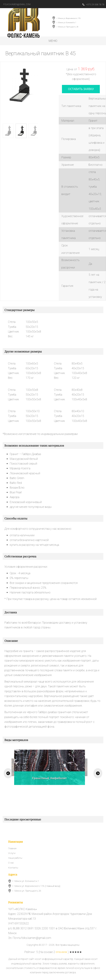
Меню (53, 41)
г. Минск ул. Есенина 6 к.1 (66, 23)
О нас (11, 863)
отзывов (61, 952)
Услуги (12, 853)
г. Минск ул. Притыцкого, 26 (67, 27)
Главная (12, 848)
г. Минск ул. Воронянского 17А (69, 18)
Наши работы (15, 858)
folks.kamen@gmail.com (17, 4)
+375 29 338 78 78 (93, 5)
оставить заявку (81, 89)
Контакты (13, 868)
